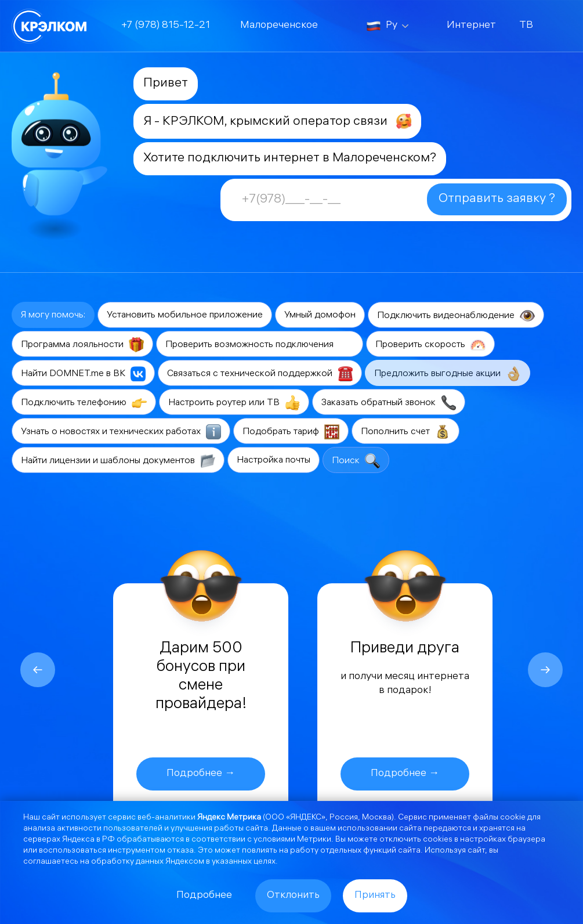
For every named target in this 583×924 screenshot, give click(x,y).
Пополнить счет (405, 432)
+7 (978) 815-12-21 (166, 26)
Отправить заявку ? (497, 199)
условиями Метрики (292, 840)
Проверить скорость (430, 345)
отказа (180, 851)
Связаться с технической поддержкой (260, 374)
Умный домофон (320, 315)
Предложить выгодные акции (448, 374)
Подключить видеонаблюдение (456, 316)
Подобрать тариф (291, 432)
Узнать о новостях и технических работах (121, 432)
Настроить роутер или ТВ (234, 403)
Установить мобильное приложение (185, 315)
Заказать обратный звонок (389, 403)
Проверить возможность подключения (260, 345)
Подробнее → (201, 774)
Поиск (356, 461)
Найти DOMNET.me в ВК (83, 374)
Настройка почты (274, 461)
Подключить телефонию (84, 403)
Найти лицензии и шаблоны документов (118, 461)
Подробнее (204, 896)
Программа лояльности (82, 345)
